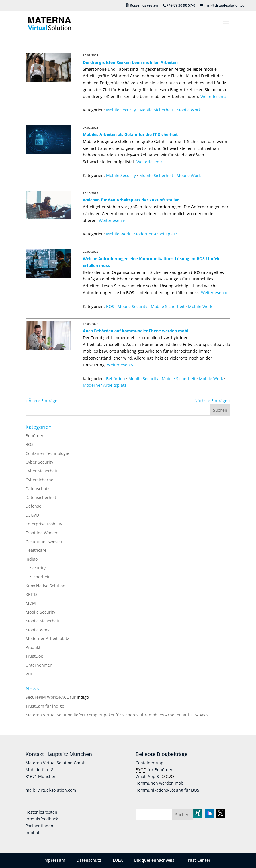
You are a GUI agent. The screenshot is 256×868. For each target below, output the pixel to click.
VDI (29, 674)
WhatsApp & (148, 776)
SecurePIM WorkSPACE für (51, 697)
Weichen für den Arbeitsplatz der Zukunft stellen (131, 200)
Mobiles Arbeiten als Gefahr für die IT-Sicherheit (130, 134)
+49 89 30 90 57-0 (181, 5)
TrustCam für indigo (45, 706)
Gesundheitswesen (44, 542)
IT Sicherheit (38, 577)
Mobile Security (121, 110)
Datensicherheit (41, 497)
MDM (31, 603)
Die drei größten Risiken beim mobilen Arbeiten (130, 62)
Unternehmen (39, 665)
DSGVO (32, 515)
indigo (32, 559)
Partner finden (39, 826)
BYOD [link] (141, 770)
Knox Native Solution (45, 586)
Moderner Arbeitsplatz (155, 234)
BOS (110, 306)
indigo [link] (83, 697)
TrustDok (34, 656)
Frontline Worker (42, 533)
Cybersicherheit (41, 480)
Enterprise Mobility (44, 524)
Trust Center (198, 860)
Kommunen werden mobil (161, 783)
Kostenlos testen (142, 5)
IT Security (36, 568)
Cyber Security (39, 462)
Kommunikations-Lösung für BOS (167, 790)
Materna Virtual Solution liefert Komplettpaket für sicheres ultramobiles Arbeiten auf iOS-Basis (117, 715)
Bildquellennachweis (154, 860)
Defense (33, 506)
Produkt (33, 647)
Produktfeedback (42, 819)
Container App (150, 763)
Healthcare (36, 550)
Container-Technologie (47, 453)
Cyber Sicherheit (41, 471)
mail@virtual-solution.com (51, 790)
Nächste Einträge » (212, 401)
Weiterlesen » (213, 96)
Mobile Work (189, 110)
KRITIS (32, 594)
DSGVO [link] (167, 776)
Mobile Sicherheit (156, 110)
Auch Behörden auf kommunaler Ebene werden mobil (136, 331)
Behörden (116, 379)
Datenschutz (38, 489)
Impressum (54, 860)
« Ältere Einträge (41, 401)
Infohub (33, 833)
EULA (118, 860)
